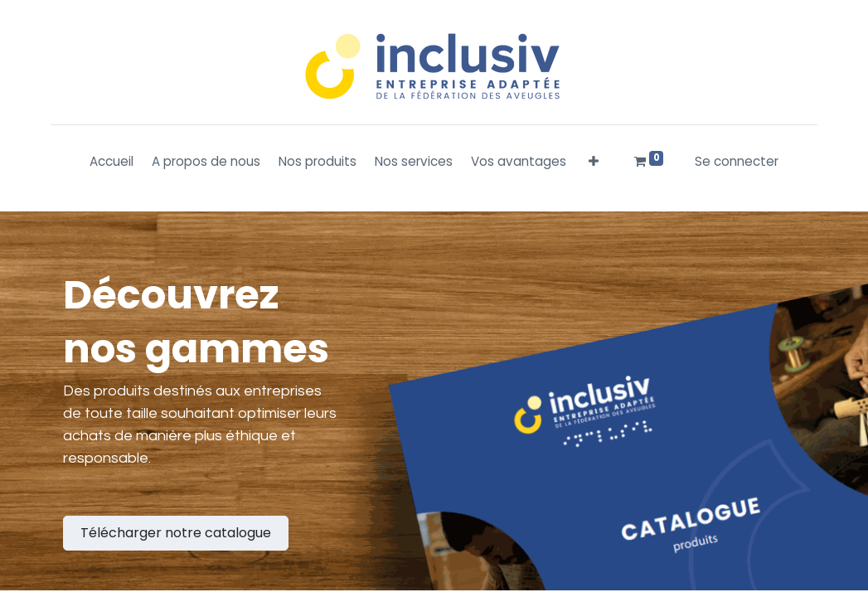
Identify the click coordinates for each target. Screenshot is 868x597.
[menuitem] (112, 162)
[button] (594, 162)
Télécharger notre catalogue (176, 533)
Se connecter (737, 161)
